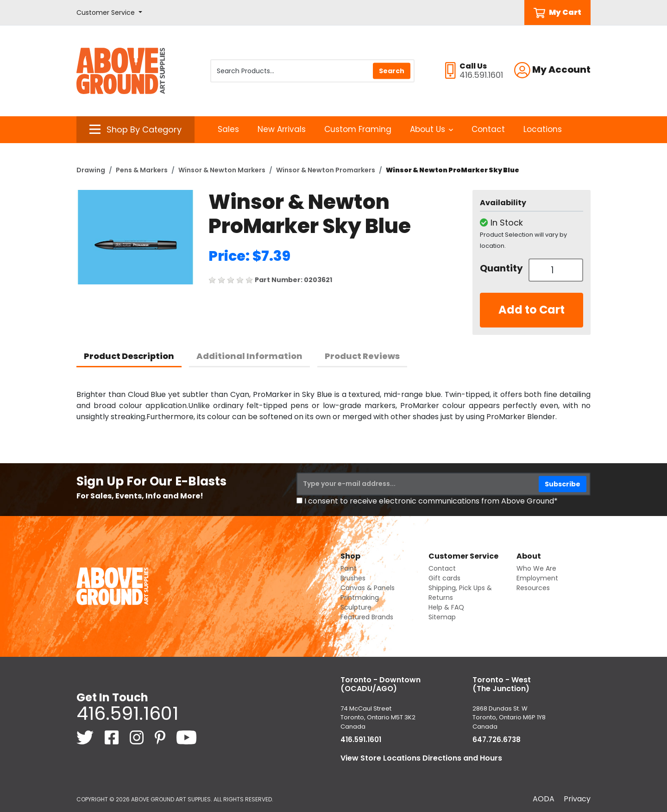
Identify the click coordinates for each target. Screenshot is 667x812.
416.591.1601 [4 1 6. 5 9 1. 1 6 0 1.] (127, 713)
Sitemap (442, 617)
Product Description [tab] (129, 356)
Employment (537, 578)
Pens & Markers (142, 170)
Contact (488, 129)
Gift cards (444, 578)
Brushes (353, 578)
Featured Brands (367, 617)
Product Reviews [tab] (362, 356)
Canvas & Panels (368, 588)
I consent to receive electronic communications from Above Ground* (431, 501)
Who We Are (536, 568)
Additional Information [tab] (249, 356)
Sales (228, 129)
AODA (544, 799)
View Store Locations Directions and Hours (421, 758)
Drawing (91, 170)
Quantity (501, 268)
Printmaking (360, 598)
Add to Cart (532, 310)
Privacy (577, 799)
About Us (431, 129)
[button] (109, 13)
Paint (349, 568)
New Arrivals (282, 129)
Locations (543, 129)
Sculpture (356, 607)
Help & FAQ (446, 607)
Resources (533, 588)
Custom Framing (358, 129)
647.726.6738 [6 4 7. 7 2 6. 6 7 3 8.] (497, 740)
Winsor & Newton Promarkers (326, 170)
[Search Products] (312, 71)
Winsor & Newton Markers (222, 170)
